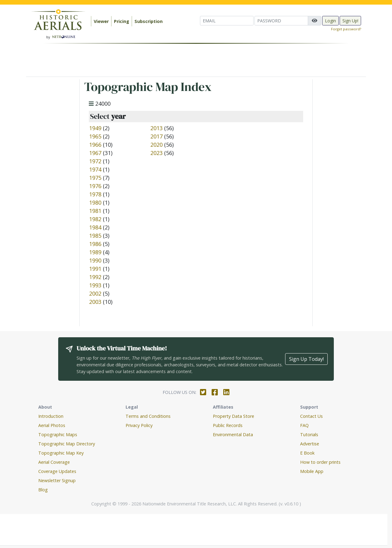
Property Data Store (234, 416)
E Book (307, 453)
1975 (95, 178)
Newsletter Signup (57, 480)
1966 (95, 145)
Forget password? (346, 29)
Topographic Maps (58, 435)
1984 (95, 227)
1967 (95, 153)
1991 (95, 269)
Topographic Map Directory (67, 444)
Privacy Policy (139, 425)
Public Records (228, 425)
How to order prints (320, 462)
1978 (95, 194)
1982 (95, 219)
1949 (95, 128)
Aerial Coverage (54, 462)
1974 (95, 169)
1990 (95, 260)
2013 (156, 128)
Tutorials (309, 435)
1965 (95, 136)
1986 (95, 244)
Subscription (149, 21)
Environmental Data (233, 435)
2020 (156, 145)
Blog (43, 490)
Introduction (51, 416)
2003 (95, 302)
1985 (95, 236)
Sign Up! (350, 21)
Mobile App (312, 471)
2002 (95, 293)
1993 (95, 285)
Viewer (101, 21)
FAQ (304, 425)
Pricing (122, 21)
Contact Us (311, 416)
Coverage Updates (57, 471)
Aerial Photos (52, 425)
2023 (156, 153)
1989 (95, 252)
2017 (156, 136)
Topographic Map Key (61, 453)
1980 (95, 202)
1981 (95, 211)
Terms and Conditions (148, 416)
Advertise (310, 444)
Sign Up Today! (306, 359)
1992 (95, 277)
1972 (95, 161)
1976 (95, 186)
